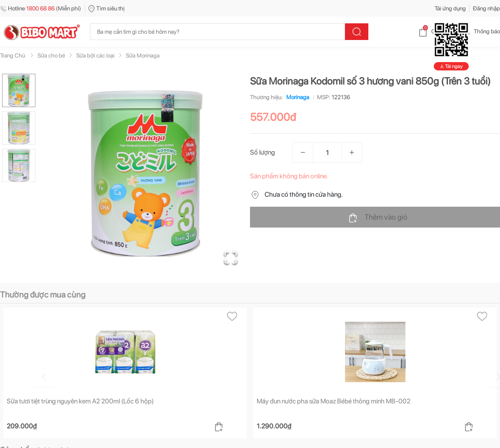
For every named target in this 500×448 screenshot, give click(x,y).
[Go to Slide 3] (19, 165)
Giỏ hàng (436, 31)
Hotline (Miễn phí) (41, 8)
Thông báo (480, 31)
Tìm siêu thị (106, 8)
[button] (145, 173)
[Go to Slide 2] (19, 128)
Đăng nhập (486, 8)
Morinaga (296, 97)
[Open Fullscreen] (229, 256)
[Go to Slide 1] (19, 90)
